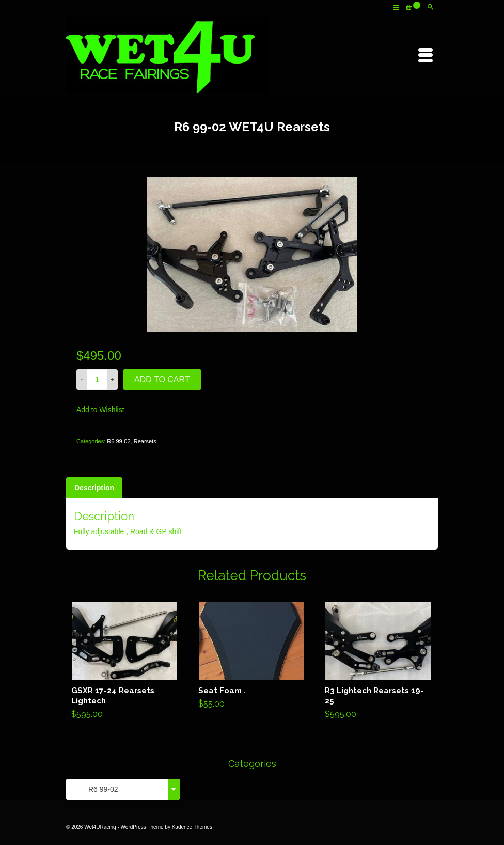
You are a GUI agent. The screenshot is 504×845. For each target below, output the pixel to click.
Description (94, 488)
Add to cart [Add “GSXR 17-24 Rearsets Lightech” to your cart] (124, 663)
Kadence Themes (192, 827)
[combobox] (123, 789)
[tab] (94, 488)
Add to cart (162, 379)
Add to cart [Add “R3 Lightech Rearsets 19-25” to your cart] (378, 663)
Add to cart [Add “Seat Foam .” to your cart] (251, 658)
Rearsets (145, 441)
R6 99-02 (119, 441)
